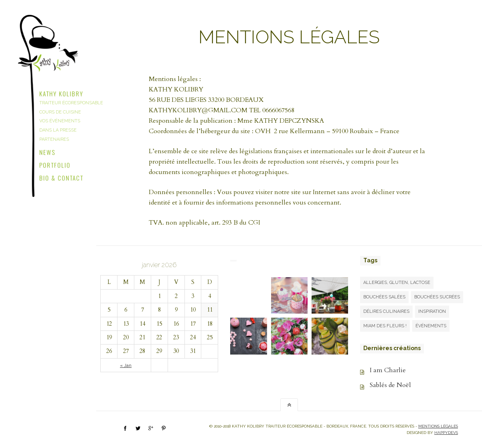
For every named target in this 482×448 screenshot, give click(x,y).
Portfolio (55, 164)
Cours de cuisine (60, 112)
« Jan (126, 365)
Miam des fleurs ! (385, 326)
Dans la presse (58, 130)
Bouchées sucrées (437, 297)
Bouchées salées (384, 297)
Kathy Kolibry (61, 93)
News (47, 151)
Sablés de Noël (390, 385)
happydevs (446, 433)
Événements (431, 326)
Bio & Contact (61, 177)
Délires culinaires (386, 311)
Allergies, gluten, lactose (397, 283)
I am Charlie (388, 370)
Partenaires (54, 139)
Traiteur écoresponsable (71, 103)
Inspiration (432, 311)
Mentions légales (438, 426)
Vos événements (60, 121)
